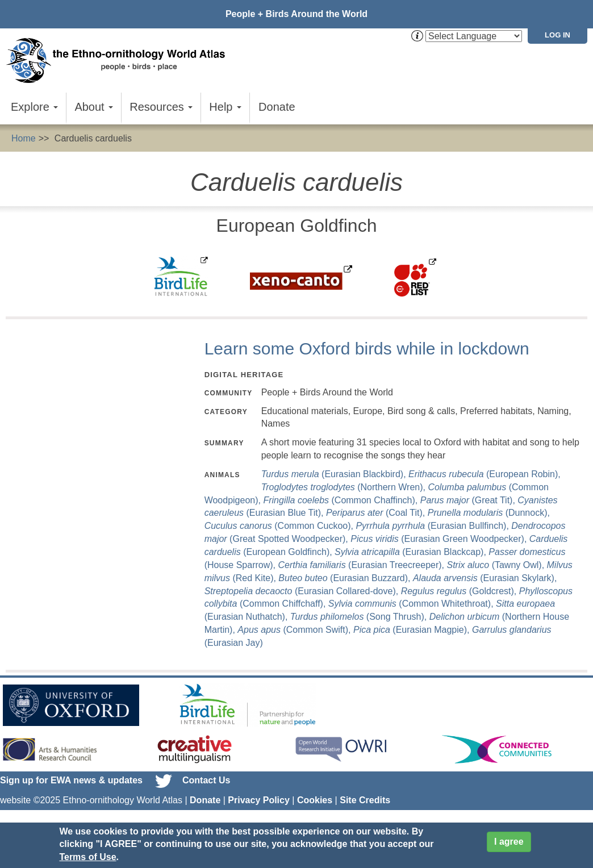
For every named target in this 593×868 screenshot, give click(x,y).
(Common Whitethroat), (412, 604)
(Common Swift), (295, 630)
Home (24, 138)
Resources (161, 107)
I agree (509, 842)
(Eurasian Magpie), (413, 630)
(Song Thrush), (360, 617)
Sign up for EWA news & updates (71, 780)
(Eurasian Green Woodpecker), (440, 539)
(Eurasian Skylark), (485, 578)
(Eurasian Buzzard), (346, 578)
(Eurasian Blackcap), (412, 552)
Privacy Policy (259, 800)
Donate (277, 107)
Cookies (315, 800)
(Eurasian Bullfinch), (433, 526)
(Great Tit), (469, 500)
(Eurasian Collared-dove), (303, 591)
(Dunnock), (489, 513)
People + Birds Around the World (296, 14)
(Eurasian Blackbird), (335, 474)
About (94, 107)
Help (225, 107)
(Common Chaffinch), (341, 500)
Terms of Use (87, 857)
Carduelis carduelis (93, 138)
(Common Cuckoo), (280, 526)
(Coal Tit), (377, 513)
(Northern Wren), (345, 487)
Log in (557, 35)
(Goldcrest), (460, 591)
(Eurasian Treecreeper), (362, 565)
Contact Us (206, 780)
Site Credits (365, 800)
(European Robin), (485, 474)
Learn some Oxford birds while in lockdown (367, 349)
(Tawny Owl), (496, 565)
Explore (34, 107)
